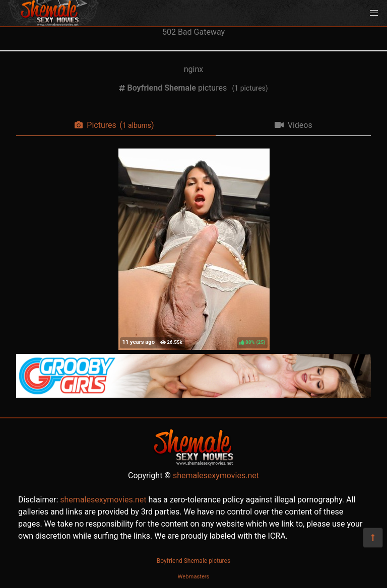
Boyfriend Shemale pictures (193, 561)
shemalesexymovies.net (216, 475)
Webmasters (194, 577)
